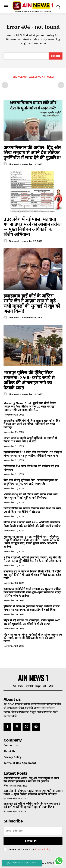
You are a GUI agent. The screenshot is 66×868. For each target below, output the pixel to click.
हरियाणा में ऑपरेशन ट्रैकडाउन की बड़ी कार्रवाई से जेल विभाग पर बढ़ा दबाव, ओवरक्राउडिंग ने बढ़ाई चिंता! (32, 608)
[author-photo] (6, 164)
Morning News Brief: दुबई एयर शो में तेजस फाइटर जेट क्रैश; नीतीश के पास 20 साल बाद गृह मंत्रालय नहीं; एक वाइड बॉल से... (30, 407)
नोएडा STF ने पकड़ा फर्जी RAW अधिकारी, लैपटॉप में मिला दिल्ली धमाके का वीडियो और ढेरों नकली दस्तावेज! (32, 524)
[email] (33, 831)
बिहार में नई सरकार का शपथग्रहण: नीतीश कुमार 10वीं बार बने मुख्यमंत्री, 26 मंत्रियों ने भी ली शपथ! (32, 622)
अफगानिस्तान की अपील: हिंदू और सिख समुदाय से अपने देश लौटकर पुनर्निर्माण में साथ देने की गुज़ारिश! (32, 152)
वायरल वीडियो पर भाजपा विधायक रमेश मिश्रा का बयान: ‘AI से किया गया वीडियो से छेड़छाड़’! (33, 510)
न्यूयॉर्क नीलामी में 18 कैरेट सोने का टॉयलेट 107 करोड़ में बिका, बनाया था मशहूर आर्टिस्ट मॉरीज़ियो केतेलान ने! (33, 454)
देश (5, 799)
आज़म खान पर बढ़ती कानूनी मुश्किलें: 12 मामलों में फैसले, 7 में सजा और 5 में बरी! (30, 440)
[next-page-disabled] (61, 85)
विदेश (6, 786)
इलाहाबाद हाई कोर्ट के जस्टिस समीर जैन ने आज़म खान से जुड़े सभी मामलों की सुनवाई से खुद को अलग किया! (32, 303)
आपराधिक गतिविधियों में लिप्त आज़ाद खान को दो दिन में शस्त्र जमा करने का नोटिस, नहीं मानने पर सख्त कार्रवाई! (32, 424)
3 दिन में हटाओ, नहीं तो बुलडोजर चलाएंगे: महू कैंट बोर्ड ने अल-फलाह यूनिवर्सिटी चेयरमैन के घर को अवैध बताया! (33, 559)
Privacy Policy (43, 849)
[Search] (56, 56)
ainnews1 (14, 164)
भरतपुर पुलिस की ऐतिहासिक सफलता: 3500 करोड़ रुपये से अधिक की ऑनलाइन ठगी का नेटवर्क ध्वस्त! (29, 380)
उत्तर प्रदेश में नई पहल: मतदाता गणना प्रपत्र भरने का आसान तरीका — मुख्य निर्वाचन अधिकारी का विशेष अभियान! (33, 227)
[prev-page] (5, 85)
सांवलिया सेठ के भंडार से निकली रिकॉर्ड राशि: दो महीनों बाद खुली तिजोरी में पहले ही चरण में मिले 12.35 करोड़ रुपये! (32, 575)
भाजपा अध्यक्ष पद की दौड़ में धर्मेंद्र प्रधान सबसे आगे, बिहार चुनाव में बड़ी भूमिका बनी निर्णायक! (31, 496)
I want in (33, 841)
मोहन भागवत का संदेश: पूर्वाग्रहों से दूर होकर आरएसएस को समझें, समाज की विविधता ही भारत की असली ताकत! (33, 638)
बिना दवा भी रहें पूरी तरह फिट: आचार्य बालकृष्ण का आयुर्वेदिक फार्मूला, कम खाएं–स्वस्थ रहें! (30, 482)
